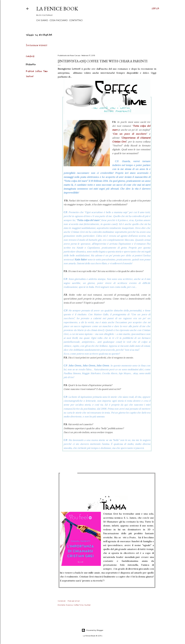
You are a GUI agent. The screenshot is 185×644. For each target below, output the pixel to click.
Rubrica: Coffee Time (37, 71)
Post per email (74, 601)
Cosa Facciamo (59, 20)
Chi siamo (42, 20)
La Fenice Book (57, 9)
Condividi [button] (30, 56)
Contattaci (76, 20)
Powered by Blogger (92, 630)
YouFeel (30, 76)
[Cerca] (155, 9)
